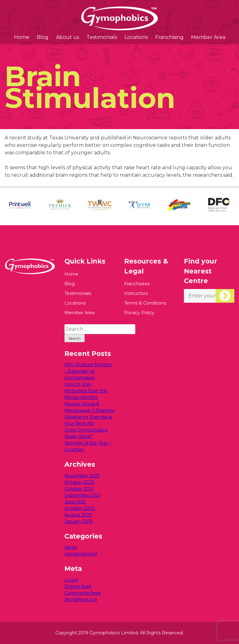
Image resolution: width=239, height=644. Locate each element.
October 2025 (79, 482)
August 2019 (78, 515)
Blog (43, 37)
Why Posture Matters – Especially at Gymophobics (88, 371)
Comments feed (82, 593)
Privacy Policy (139, 313)
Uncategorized (81, 554)
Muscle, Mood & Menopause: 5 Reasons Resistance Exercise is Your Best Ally (89, 414)
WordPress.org (81, 600)
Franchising (169, 37)
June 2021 (75, 502)
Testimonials (102, 37)
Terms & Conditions (145, 303)
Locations (136, 37)
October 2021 (79, 489)
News (71, 547)
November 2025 (82, 476)
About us (68, 37)
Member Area (208, 37)
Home (22, 37)
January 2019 (79, 521)
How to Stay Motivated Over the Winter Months (86, 391)
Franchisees (137, 284)
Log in (71, 580)
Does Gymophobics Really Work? (86, 433)
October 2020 (80, 508)
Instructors (136, 293)
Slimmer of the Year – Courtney (88, 446)
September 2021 (82, 495)
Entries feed (78, 586)
